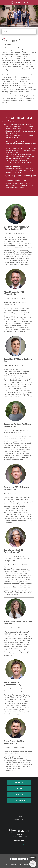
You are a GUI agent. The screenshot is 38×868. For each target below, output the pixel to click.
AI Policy (19, 816)
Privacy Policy (19, 813)
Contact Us (18, 844)
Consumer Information (19, 822)
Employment (19, 807)
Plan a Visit (19, 788)
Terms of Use (19, 810)
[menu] (35, 3)
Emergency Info (19, 819)
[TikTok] (26, 859)
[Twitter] (15, 859)
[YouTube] (18, 859)
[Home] (19, 3)
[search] (4, 3)
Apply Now (19, 795)
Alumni (6, 31)
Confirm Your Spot (19, 801)
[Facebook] (12, 859)
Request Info (19, 782)
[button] (34, 31)
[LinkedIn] (23, 859)
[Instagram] (21, 859)
